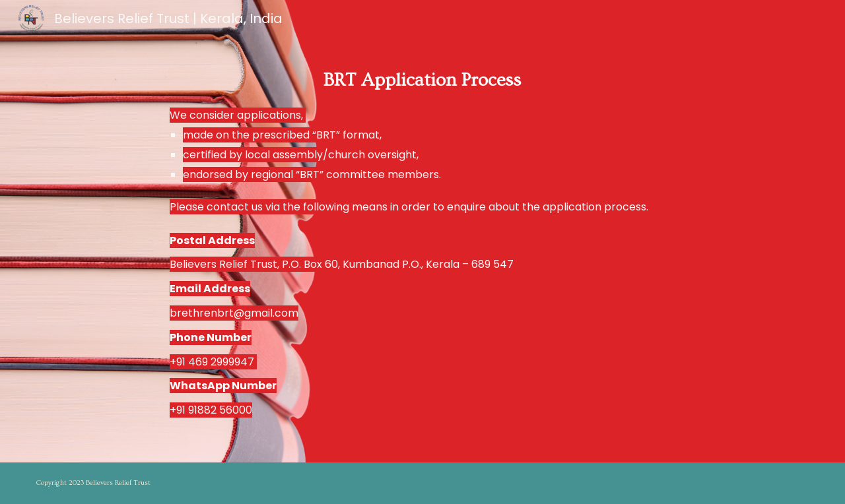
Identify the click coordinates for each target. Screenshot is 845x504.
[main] (423, 231)
